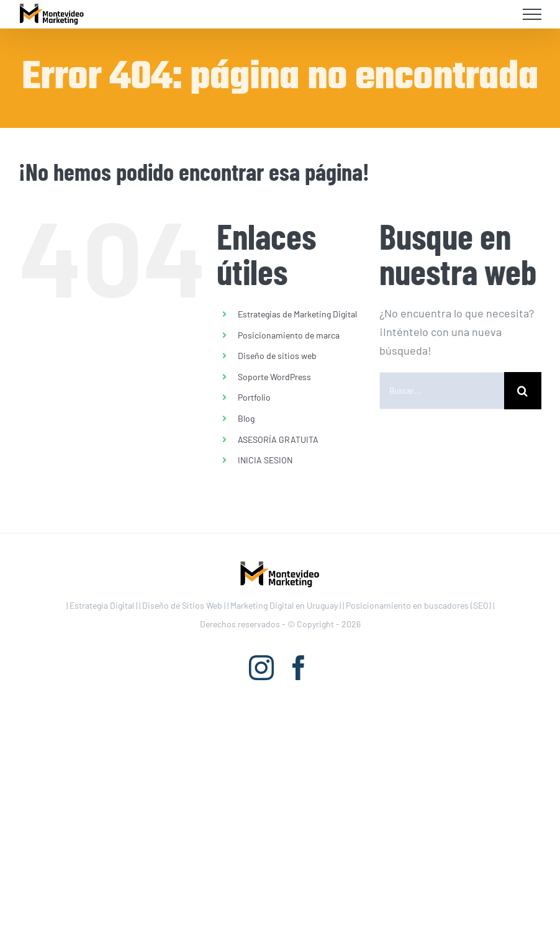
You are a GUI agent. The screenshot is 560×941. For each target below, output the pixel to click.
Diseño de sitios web (277, 356)
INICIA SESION (265, 460)
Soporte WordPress (274, 377)
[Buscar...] (442, 391)
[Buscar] (523, 391)
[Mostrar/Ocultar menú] (532, 14)
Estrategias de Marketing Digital (297, 314)
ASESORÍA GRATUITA (278, 439)
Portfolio (254, 397)
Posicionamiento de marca (289, 335)
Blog (246, 418)
